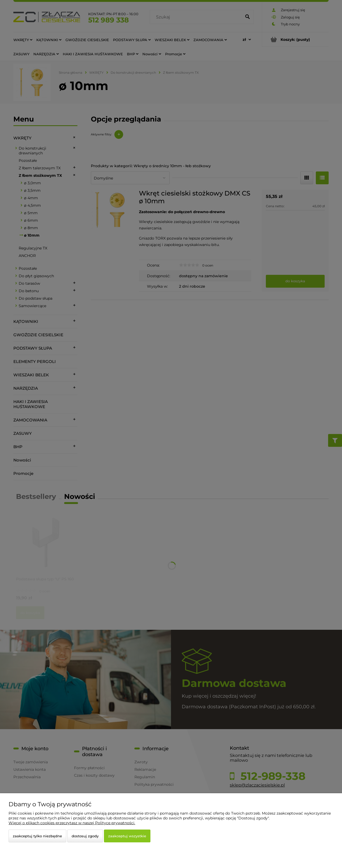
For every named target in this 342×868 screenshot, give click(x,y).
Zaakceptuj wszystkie (127, 836)
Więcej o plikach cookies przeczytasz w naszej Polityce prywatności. (72, 823)
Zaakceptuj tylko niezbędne (37, 836)
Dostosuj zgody (85, 836)
